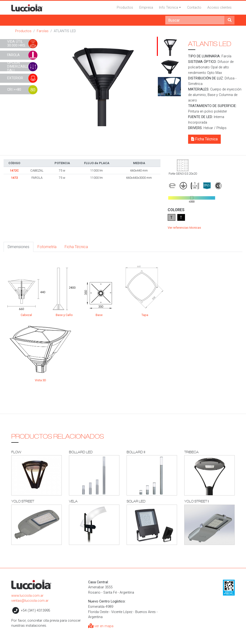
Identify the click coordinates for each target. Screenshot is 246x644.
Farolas (43, 31)
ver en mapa (101, 626)
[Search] (195, 20)
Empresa (146, 8)
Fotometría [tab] (47, 247)
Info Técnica (169, 8)
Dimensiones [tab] (18, 247)
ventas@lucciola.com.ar (30, 601)
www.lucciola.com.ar (27, 596)
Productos (125, 8)
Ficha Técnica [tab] (76, 247)
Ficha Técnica (204, 139)
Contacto (194, 8)
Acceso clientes (219, 8)
